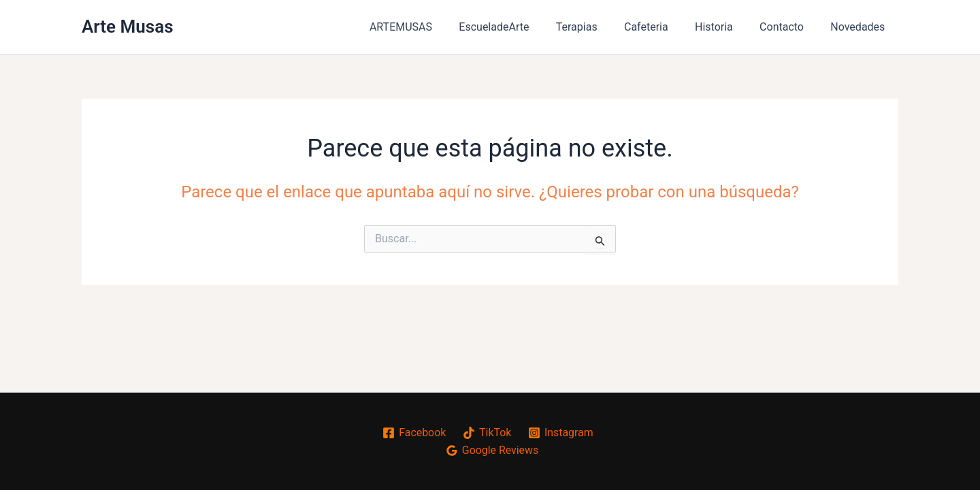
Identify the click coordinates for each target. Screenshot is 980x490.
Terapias (599, 27)
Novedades (860, 27)
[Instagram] (561, 433)
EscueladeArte (522, 27)
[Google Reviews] (492, 451)
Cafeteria (664, 27)
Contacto (789, 27)
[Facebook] (414, 433)
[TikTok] (487, 433)
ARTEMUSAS (433, 27)
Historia (726, 27)
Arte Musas (128, 27)
